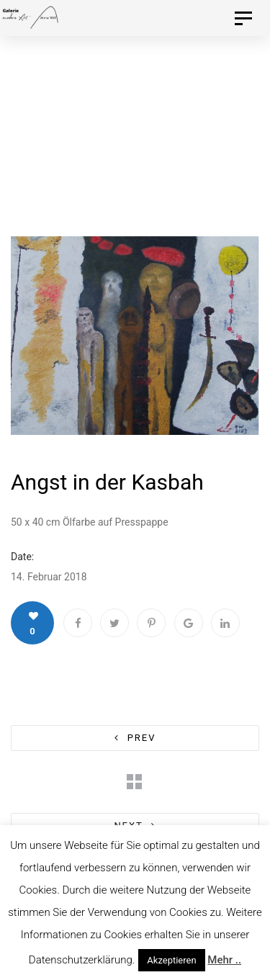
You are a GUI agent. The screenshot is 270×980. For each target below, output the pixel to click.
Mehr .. (224, 960)
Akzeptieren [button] (171, 960)
